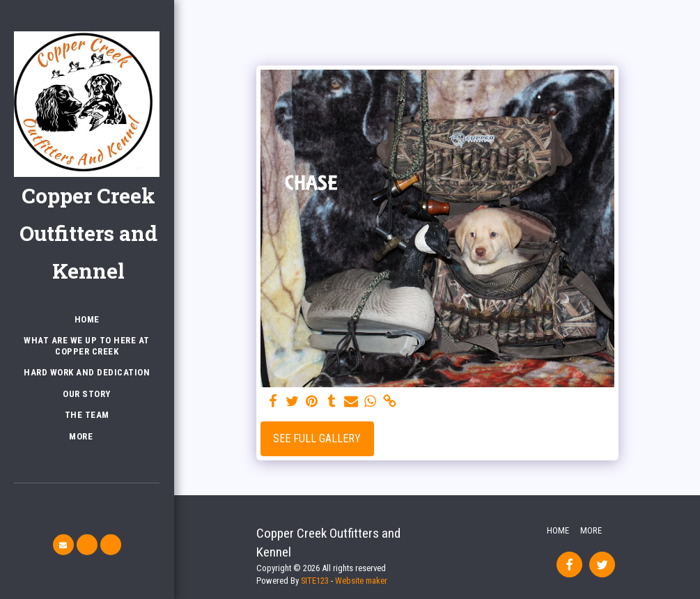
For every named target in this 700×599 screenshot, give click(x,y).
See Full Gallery (317, 438)
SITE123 (315, 581)
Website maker (361, 581)
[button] (63, 545)
